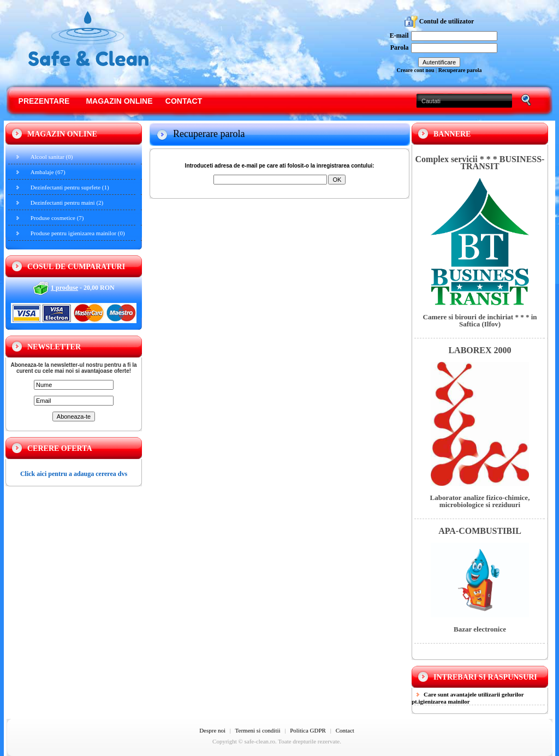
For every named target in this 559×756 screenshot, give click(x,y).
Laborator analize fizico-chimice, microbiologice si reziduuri (480, 501)
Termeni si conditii (258, 730)
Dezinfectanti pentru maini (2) (67, 203)
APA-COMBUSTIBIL (480, 531)
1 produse (64, 288)
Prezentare (44, 101)
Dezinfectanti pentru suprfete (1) (70, 187)
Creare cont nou (415, 70)
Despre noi (212, 730)
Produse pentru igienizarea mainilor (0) (78, 233)
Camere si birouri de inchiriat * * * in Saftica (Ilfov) (480, 320)
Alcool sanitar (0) (52, 157)
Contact (184, 101)
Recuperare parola (460, 70)
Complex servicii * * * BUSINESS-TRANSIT (480, 163)
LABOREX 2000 (480, 350)
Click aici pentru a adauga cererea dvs (74, 474)
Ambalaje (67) (48, 172)
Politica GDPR (308, 730)
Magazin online (119, 101)
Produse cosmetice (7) (57, 218)
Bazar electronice (480, 629)
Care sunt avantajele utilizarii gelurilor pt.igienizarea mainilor (468, 698)
